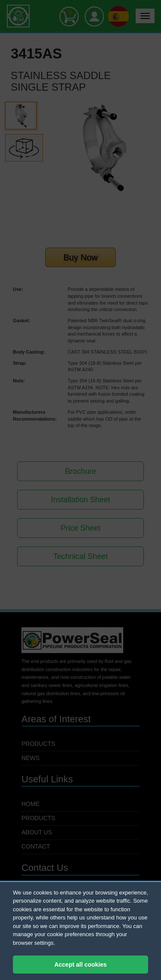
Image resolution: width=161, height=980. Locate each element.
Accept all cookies (80, 965)
